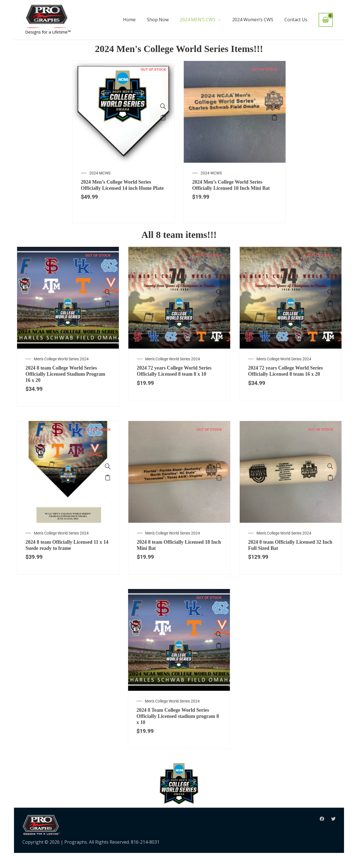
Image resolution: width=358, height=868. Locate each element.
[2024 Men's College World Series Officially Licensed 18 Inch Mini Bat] (274, 106)
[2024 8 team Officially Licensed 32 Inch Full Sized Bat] (330, 477)
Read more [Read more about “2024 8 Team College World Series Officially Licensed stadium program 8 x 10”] (219, 658)
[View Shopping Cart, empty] (326, 20)
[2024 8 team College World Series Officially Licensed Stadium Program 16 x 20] (108, 301)
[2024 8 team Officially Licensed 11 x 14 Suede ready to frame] (108, 477)
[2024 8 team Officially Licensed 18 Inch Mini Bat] (219, 477)
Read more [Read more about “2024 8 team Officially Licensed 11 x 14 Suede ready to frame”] (108, 489)
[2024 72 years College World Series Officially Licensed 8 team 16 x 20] (330, 301)
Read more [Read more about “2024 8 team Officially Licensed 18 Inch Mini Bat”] (219, 489)
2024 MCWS (100, 173)
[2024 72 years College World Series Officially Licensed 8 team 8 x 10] (219, 301)
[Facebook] (322, 834)
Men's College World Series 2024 (61, 368)
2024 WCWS (211, 173)
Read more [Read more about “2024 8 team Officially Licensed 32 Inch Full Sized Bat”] (330, 489)
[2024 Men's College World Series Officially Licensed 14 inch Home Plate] (163, 106)
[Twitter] (333, 834)
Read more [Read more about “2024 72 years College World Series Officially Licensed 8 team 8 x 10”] (219, 312)
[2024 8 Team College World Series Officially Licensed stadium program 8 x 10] (219, 647)
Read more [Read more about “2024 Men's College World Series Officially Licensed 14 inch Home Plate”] (163, 117)
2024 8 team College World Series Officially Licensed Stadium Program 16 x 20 (65, 384)
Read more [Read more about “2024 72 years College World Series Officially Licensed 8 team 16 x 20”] (330, 312)
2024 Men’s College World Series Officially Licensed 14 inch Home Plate (120, 189)
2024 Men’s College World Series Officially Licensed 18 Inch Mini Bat (231, 189)
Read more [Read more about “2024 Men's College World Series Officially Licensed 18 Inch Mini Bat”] (274, 117)
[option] (123, 146)
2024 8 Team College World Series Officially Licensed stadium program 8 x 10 (177, 730)
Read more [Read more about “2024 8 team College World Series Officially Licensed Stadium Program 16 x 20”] (108, 312)
